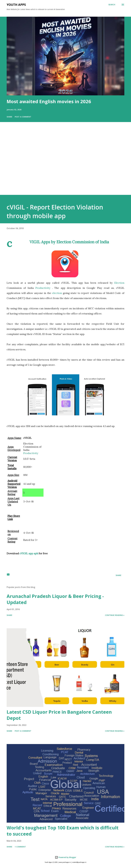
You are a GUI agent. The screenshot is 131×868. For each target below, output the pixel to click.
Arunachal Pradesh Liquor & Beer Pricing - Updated (55, 599)
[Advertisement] (65, 162)
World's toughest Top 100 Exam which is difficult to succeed (63, 831)
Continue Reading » (115, 615)
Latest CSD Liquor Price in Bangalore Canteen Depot (59, 715)
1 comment (20, 847)
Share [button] (9, 117)
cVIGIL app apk (29, 553)
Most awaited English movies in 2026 (49, 101)
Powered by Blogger (65, 857)
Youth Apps (16, 5)
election (58, 293)
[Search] (112, 5)
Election (119, 283)
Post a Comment (23, 117)
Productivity (44, 288)
